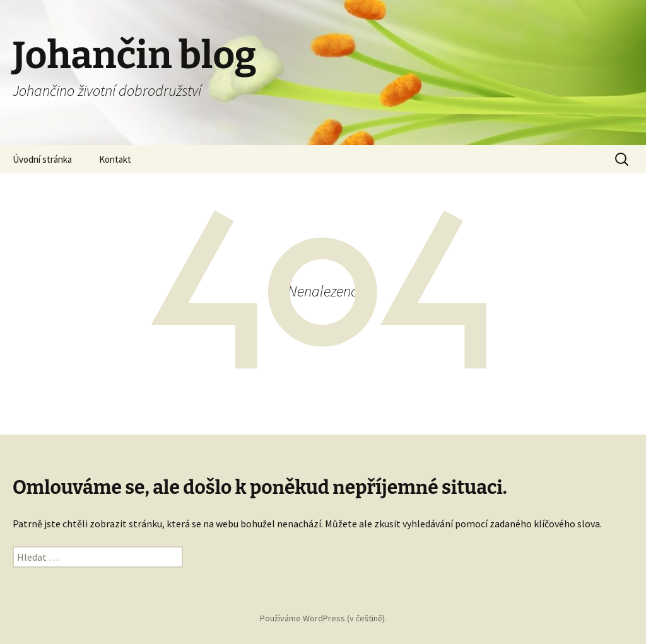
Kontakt (115, 159)
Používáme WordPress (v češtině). (323, 618)
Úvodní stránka (42, 159)
